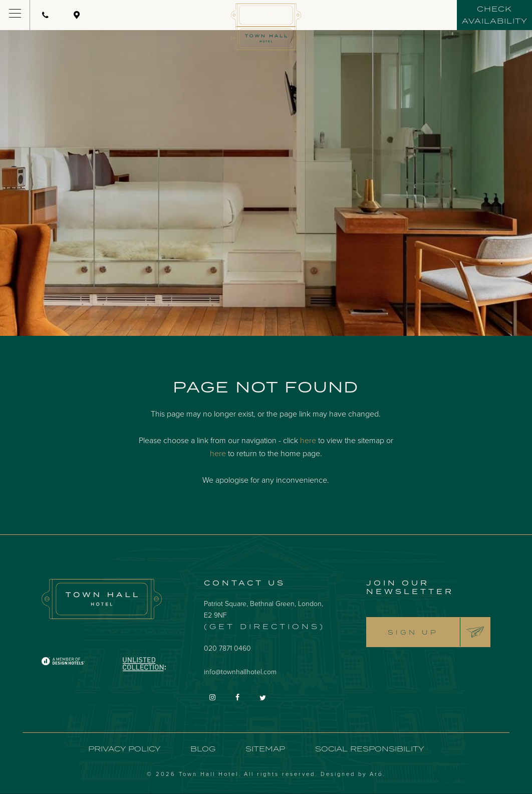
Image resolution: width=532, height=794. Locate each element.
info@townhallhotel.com (240, 671)
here (308, 440)
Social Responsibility (369, 749)
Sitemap (265, 749)
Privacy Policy (124, 749)
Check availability (495, 15)
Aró (376, 774)
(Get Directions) (264, 626)
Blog (203, 749)
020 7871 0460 (227, 648)
